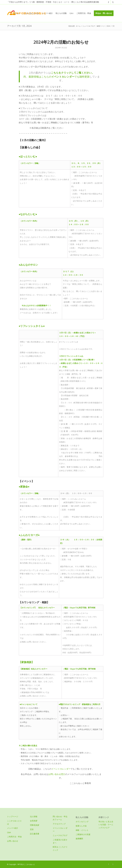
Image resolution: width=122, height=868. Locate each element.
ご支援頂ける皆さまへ (60, 841)
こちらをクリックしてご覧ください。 (73, 73)
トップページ (13, 816)
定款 (32, 829)
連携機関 (79, 839)
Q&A (9, 832)
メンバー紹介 (13, 828)
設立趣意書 (35, 834)
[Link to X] (113, 2)
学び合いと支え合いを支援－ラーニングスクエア (106, 825)
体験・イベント (82, 830)
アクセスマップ (59, 824)
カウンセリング (82, 822)
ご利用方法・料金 (14, 837)
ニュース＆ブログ (60, 835)
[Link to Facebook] (108, 2)
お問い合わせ (13, 841)
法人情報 (34, 816)
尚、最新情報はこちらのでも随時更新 (57, 77)
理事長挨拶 (35, 825)
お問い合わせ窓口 (57, 774)
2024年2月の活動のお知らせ (61, 42)
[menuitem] (17, 13)
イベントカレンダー (61, 769)
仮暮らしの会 (81, 826)
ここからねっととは (14, 822)
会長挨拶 (34, 821)
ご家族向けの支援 (83, 834)
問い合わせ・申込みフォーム (60, 818)
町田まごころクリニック (60, 848)
